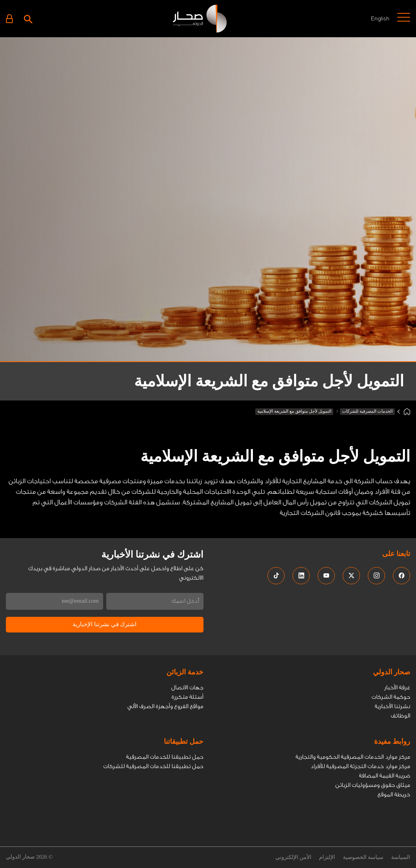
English (380, 18)
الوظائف (400, 716)
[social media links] (401, 576)
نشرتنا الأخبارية (392, 706)
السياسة (401, 858)
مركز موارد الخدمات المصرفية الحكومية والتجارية (353, 757)
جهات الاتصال (187, 688)
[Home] (407, 412)
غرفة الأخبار (397, 688)
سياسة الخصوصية (363, 858)
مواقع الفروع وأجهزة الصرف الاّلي (165, 706)
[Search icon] (28, 18)
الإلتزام (327, 858)
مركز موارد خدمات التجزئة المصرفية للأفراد (360, 766)
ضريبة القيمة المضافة (384, 776)
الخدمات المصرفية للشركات (367, 411)
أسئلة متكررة (187, 697)
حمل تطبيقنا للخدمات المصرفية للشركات (153, 766)
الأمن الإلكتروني (293, 858)
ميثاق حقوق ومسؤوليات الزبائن (373, 785)
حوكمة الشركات (391, 697)
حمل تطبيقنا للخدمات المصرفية (165, 757)
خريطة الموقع (394, 795)
